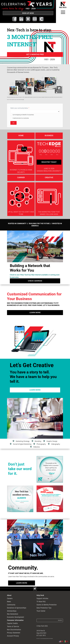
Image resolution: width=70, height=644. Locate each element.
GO (13, 123)
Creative (49, 177)
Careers (10, 598)
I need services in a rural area (20, 118)
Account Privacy (13, 636)
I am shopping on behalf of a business (22, 115)
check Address (35, 281)
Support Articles (42, 598)
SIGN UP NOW (28, 13)
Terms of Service (13, 626)
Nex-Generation (13, 614)
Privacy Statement (14, 633)
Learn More (35, 312)
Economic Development (15, 617)
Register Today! (49, 162)
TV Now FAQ (41, 602)
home (21, 135)
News (9, 602)
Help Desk (40, 595)
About (9, 595)
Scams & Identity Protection (47, 605)
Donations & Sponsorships (17, 608)
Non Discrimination (14, 630)
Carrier (21, 177)
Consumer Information (15, 620)
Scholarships (12, 611)
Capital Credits (12, 623)
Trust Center (41, 611)
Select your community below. (20, 108)
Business (49, 135)
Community (11, 605)
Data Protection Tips (44, 608)
